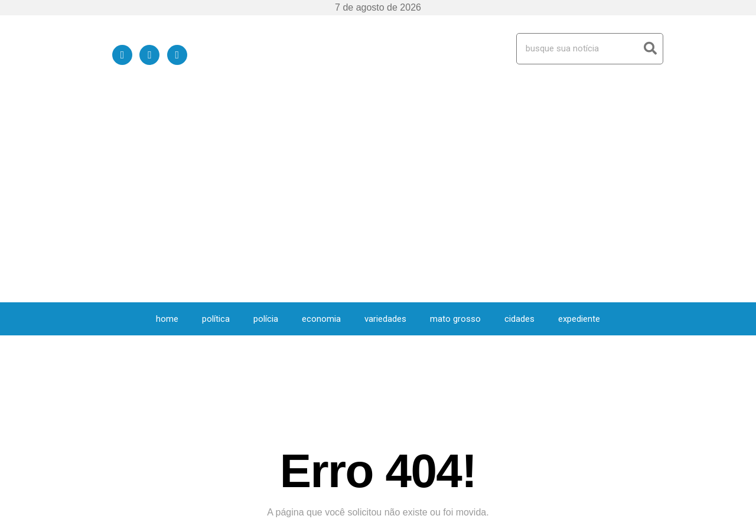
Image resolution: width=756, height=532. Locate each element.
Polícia (266, 111)
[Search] (650, 49)
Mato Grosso (455, 111)
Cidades (519, 111)
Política (216, 111)
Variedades (385, 111)
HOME (167, 111)
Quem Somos (530, 518)
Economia (321, 111)
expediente (579, 111)
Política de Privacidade (605, 518)
